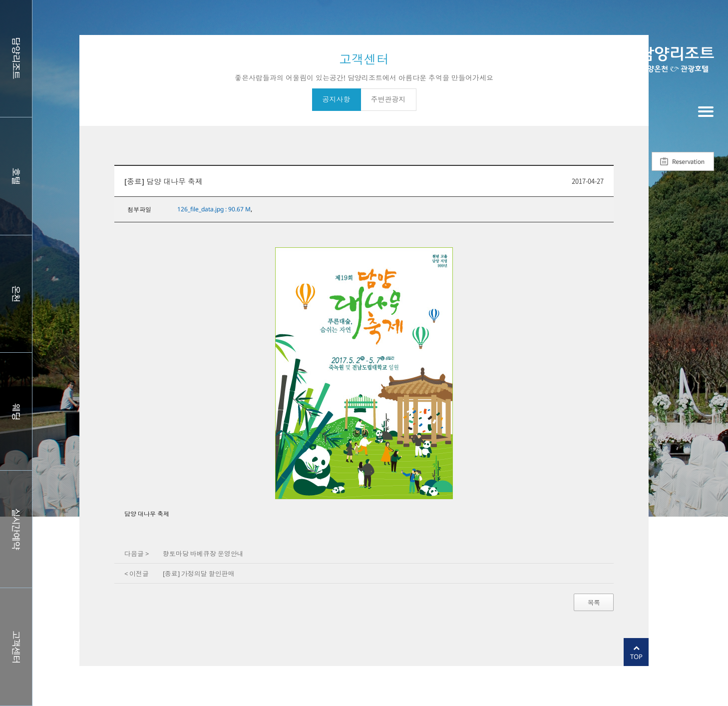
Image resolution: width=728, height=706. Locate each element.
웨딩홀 (16, 411)
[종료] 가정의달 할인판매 (199, 574)
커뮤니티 (16, 647)
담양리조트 (16, 58)
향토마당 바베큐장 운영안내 (203, 554)
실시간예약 (16, 529)
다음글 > (137, 554)
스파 (16, 294)
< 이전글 (137, 574)
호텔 (16, 176)
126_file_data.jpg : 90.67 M (214, 209)
